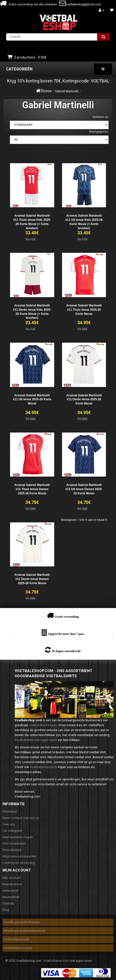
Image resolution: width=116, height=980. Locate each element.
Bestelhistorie (12, 884)
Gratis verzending (67, 617)
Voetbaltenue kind (56, 961)
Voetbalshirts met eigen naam (36, 740)
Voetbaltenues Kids (44, 767)
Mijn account (12, 878)
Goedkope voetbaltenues (22, 922)
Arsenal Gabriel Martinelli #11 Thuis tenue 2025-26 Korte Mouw (84, 310)
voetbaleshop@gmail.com (84, 4)
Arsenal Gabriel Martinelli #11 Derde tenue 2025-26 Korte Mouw (84, 400)
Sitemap (8, 903)
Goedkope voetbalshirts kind (24, 931)
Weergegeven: (99, 132)
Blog (6, 910)
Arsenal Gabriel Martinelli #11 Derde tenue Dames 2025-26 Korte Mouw (32, 579)
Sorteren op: (101, 117)
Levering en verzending (19, 863)
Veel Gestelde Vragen (18, 837)
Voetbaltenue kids (17, 939)
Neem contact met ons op (21, 818)
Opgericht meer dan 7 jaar (66, 634)
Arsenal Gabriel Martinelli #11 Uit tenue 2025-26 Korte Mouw (32, 400)
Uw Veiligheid (12, 831)
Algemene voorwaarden (19, 856)
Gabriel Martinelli (67, 91)
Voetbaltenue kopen (18, 948)
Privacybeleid (12, 850)
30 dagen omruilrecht (66, 651)
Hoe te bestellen (14, 843)
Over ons (9, 824)
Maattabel (10, 811)
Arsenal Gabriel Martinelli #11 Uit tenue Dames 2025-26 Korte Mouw (84, 489)
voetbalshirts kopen (43, 725)
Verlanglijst (10, 891)
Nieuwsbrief (11, 897)
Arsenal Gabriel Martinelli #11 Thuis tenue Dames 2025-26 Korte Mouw (32, 489)
